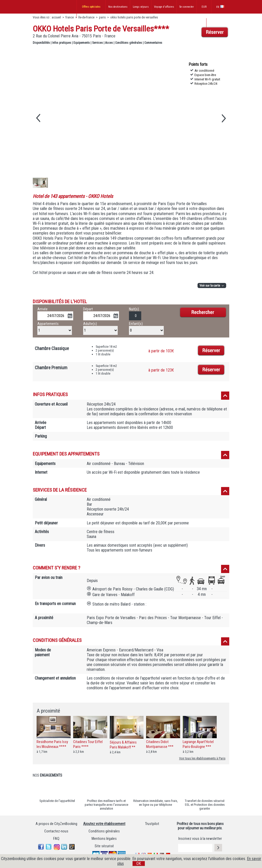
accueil (56, 17)
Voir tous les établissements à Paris (202, 758)
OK (139, 864)
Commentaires (153, 43)
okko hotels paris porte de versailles (134, 17)
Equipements (82, 43)
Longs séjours (141, 7)
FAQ (56, 839)
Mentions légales (104, 839)
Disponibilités (41, 43)
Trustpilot (152, 824)
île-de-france (86, 17)
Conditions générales (129, 43)
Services (97, 43)
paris (102, 17)
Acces (109, 43)
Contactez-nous (56, 831)
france (70, 17)
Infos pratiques (62, 43)
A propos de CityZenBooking (56, 824)
